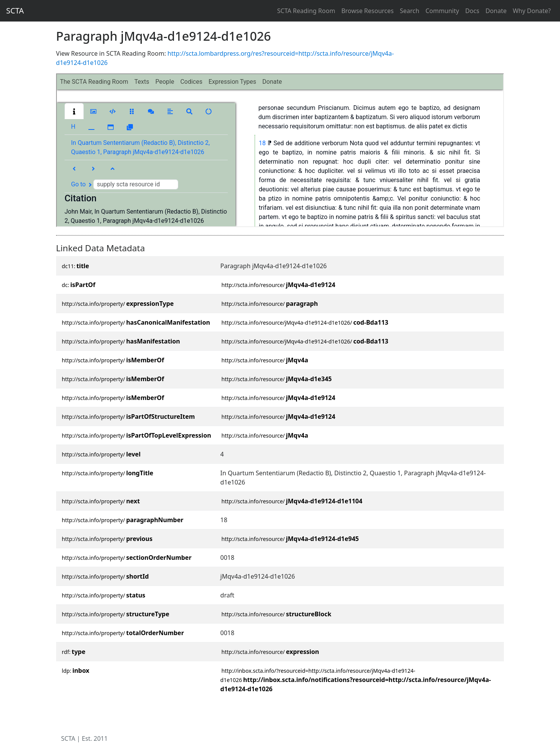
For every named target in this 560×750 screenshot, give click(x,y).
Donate (496, 11)
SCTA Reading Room (306, 11)
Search (410, 11)
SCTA (15, 11)
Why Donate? (532, 11)
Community (442, 11)
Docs (472, 11)
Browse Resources (368, 11)
